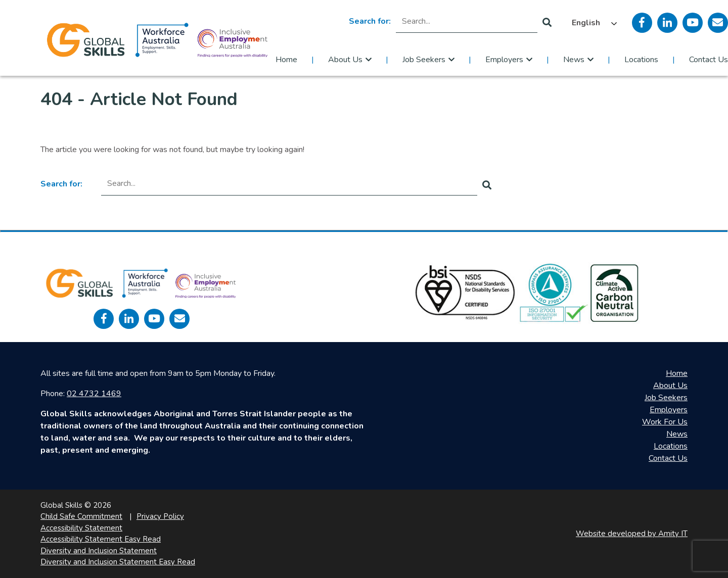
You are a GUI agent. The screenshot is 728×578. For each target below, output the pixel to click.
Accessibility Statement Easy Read (101, 539)
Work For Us (665, 422)
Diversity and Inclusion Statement (99, 551)
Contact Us (709, 60)
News (574, 60)
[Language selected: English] (592, 23)
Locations (641, 60)
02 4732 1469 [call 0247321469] (94, 394)
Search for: (370, 21)
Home (286, 60)
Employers (504, 60)
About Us (345, 60)
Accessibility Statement (81, 528)
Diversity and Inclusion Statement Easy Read (118, 562)
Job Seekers (424, 60)
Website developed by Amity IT (632, 534)
